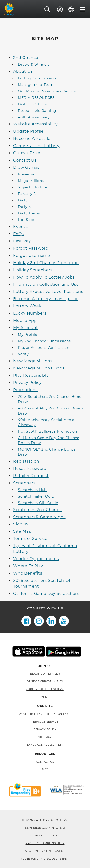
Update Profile (28, 131)
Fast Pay (22, 241)
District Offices (32, 104)
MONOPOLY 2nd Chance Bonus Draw (47, 452)
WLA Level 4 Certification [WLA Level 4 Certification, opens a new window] (45, 851)
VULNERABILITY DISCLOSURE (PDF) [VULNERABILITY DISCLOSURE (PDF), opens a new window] (45, 859)
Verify (23, 354)
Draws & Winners (34, 65)
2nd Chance (26, 58)
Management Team (36, 85)
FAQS (45, 769)
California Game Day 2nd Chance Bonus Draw (49, 440)
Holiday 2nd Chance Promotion (46, 263)
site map (45, 737)
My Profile (28, 335)
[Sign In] (60, 9)
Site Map (22, 531)
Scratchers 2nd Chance (38, 510)
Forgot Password (31, 248)
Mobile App (25, 321)
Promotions (25, 390)
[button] (47, 9)
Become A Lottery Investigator (45, 299)
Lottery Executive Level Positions (48, 292)
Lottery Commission (37, 78)
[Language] (71, 9)
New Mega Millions (33, 361)
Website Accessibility (36, 124)
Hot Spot (26, 220)
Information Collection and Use (46, 284)
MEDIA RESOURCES (36, 98)
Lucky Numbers (30, 313)
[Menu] (83, 9)
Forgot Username (32, 256)
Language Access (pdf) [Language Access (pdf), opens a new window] (45, 745)
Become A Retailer (33, 139)
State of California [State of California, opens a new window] (45, 836)
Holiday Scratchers (33, 270)
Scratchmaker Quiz (36, 496)
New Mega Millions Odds (39, 368)
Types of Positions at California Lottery (45, 549)
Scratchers (24, 483)
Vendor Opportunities (36, 559)
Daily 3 (24, 200)
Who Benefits (28, 573)
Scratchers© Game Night (39, 517)
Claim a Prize (27, 153)
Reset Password (30, 469)
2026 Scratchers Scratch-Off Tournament (42, 583)
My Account (26, 328)
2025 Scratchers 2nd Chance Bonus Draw (51, 399)
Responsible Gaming (37, 111)
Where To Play (28, 566)
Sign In (21, 524)
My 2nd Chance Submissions (44, 341)
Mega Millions (31, 181)
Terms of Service (30, 539)
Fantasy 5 (27, 194)
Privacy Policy (27, 383)
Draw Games (26, 167)
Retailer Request (31, 476)
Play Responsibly (31, 375)
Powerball (27, 174)
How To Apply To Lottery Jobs (44, 277)
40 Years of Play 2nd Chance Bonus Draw (51, 411)
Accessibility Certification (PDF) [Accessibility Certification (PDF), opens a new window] (45, 714)
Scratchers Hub (32, 490)
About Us (23, 71)
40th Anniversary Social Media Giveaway (46, 422)
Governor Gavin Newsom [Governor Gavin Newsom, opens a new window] (45, 828)
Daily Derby (29, 213)
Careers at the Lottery (36, 146)
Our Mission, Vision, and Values (47, 91)
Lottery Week (28, 306)
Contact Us (25, 160)
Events (21, 227)
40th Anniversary (34, 117)
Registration (26, 461)
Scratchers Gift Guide (38, 503)
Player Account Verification (44, 348)
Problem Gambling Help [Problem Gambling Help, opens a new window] (45, 843)
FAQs (18, 234)
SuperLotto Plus (33, 187)
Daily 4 (25, 207)
